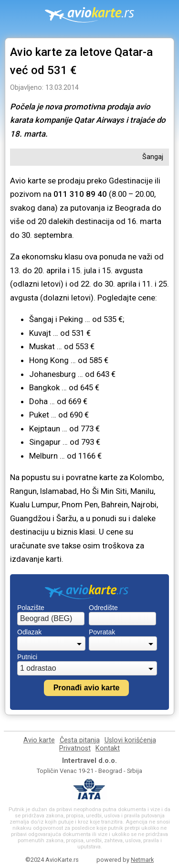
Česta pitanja (80, 740)
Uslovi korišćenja (130, 740)
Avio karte (39, 740)
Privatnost (75, 748)
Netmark (142, 860)
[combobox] (51, 619)
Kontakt (108, 748)
